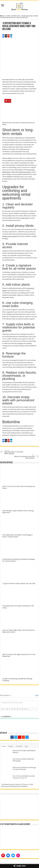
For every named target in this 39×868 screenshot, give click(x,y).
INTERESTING (16, 16)
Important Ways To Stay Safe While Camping (15, 452)
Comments (19, 746)
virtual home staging (25, 172)
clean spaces (25, 218)
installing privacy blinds (9, 236)
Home (3, 16)
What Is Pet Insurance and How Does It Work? (24, 457)
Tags (26, 746)
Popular (11, 746)
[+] (27, 709)
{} (25, 709)
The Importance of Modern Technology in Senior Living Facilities (17, 536)
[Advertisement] (19, 59)
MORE (9, 16)
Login (37, 695)
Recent (4, 746)
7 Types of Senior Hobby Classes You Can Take (19, 583)
